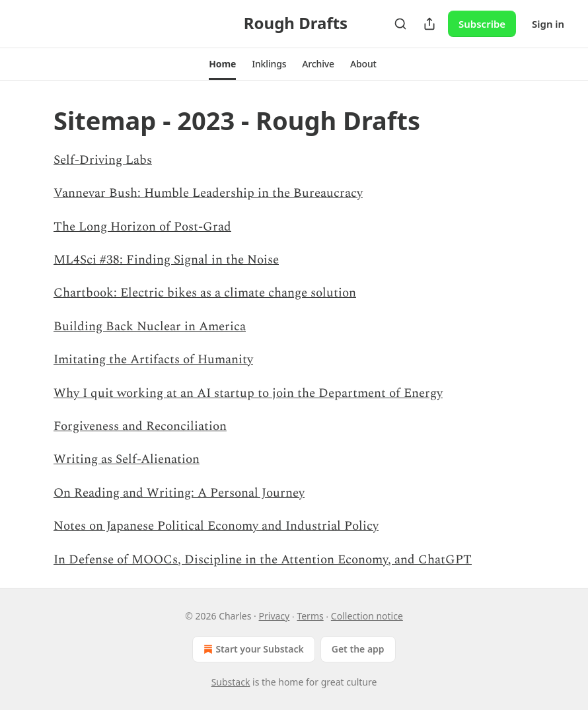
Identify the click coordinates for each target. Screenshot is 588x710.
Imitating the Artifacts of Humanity (153, 360)
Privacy (275, 616)
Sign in (548, 24)
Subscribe (482, 24)
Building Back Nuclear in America (150, 327)
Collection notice (367, 616)
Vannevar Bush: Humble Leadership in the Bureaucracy (208, 193)
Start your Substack (252, 649)
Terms (310, 616)
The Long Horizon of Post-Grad (142, 227)
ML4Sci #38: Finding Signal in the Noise (166, 260)
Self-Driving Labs (103, 160)
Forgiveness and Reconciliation (140, 426)
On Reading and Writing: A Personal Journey (179, 493)
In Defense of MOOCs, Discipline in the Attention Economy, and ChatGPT (263, 560)
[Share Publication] (429, 24)
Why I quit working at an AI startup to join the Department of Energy (248, 393)
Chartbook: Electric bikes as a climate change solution (205, 293)
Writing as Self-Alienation (127, 459)
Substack (231, 682)
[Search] (400, 24)
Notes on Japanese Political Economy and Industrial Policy (216, 526)
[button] (222, 64)
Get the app (358, 649)
